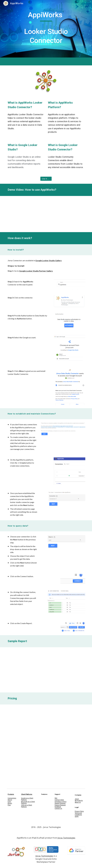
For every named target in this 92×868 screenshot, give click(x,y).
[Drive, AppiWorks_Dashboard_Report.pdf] (46, 670)
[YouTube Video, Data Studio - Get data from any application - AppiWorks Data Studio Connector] (46, 214)
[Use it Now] (46, 179)
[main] (46, 29)
